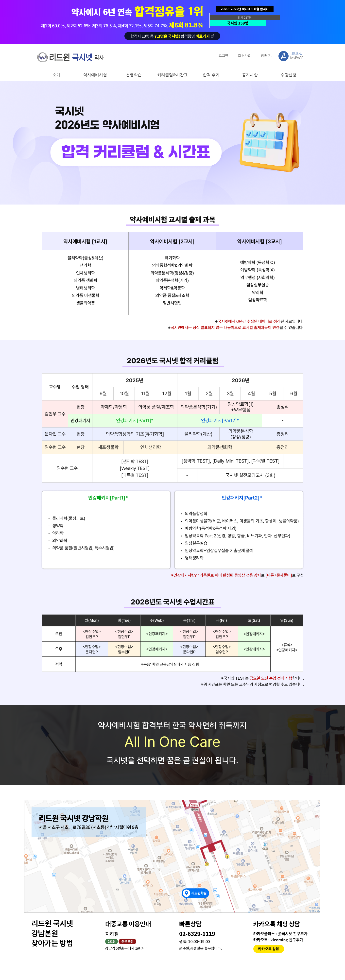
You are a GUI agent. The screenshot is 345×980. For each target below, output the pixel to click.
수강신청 (289, 75)
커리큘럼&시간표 (172, 75)
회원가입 (244, 56)
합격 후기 (211, 75)
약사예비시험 (95, 75)
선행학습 (134, 75)
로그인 (223, 56)
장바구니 (267, 56)
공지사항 (250, 75)
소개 (56, 75)
